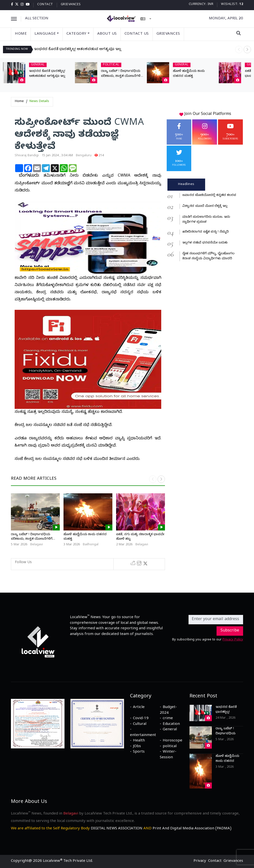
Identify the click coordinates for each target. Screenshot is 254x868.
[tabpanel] (205, 227)
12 (241, 5)
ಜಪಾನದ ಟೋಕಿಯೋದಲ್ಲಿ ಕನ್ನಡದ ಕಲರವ (209, 195)
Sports (139, 752)
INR (211, 5)
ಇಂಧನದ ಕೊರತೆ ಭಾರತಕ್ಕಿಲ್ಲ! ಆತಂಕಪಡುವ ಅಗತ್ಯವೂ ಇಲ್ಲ (78, 50)
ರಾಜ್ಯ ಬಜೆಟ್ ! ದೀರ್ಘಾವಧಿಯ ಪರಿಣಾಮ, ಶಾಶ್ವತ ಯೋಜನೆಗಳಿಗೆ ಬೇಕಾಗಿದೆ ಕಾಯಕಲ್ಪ (122, 76)
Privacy (200, 861)
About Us (107, 34)
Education (171, 724)
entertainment (143, 736)
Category (78, 34)
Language (47, 34)
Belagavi (37, 545)
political (170, 747)
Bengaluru (84, 156)
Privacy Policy (233, 640)
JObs (137, 747)
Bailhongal (91, 545)
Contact (45, 5)
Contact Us (137, 34)
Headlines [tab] (186, 184)
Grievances (71, 5)
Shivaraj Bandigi (27, 156)
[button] (247, 50)
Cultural (140, 724)
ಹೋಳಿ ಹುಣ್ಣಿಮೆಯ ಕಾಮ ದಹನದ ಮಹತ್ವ (227, 761)
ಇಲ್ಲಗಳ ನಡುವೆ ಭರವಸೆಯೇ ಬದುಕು (205, 243)
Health (139, 741)
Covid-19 (141, 719)
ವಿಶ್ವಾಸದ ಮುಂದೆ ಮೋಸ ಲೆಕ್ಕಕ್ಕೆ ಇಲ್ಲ (205, 206)
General (170, 730)
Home (21, 34)
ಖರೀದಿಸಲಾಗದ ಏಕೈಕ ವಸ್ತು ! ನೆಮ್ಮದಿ (206, 232)
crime (168, 719)
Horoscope (173, 741)
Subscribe (230, 631)
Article (139, 708)
